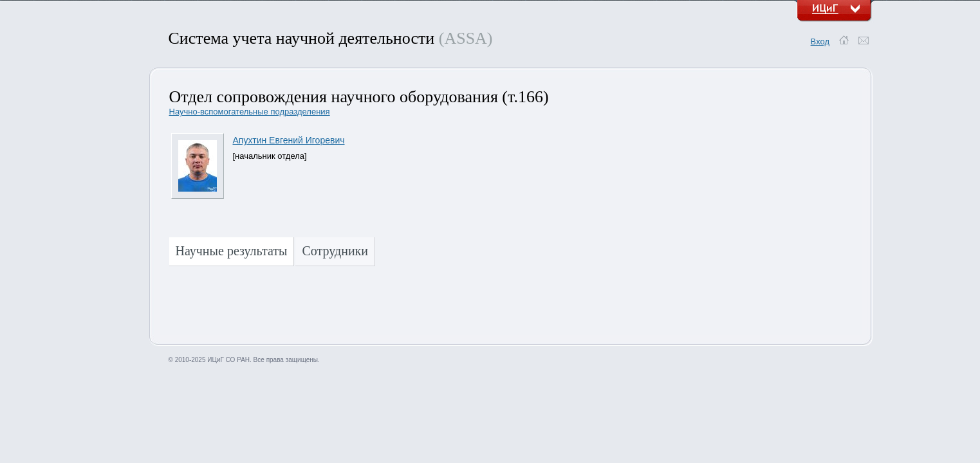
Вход (820, 41)
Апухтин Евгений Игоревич (289, 140)
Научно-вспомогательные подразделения (250, 112)
